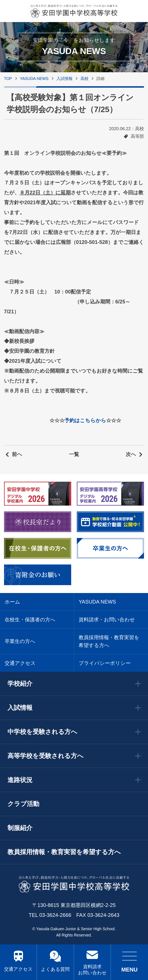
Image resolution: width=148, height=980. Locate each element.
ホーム (12, 602)
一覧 (74, 454)
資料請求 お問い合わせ (92, 970)
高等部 (137, 136)
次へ (131, 454)
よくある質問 (55, 969)
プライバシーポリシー (105, 663)
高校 (84, 79)
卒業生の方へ (20, 641)
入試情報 (65, 79)
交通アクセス (18, 969)
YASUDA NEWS (34, 79)
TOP (8, 79)
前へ (17, 454)
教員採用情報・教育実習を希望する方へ (109, 641)
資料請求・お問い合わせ (107, 620)
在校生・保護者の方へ (30, 620)
